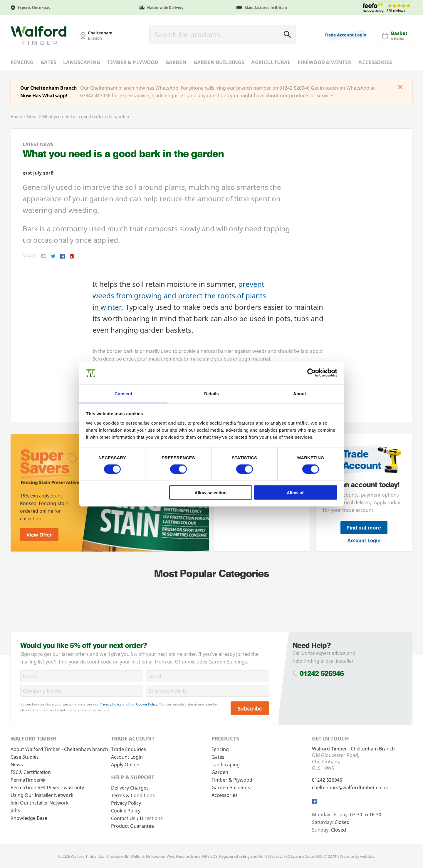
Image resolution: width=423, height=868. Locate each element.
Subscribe (250, 708)
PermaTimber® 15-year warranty (47, 787)
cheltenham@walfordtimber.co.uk (350, 787)
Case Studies (25, 757)
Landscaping (82, 62)
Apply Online (125, 765)
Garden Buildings (219, 62)
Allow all (296, 493)
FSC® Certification (31, 772)
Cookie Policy (147, 704)
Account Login (364, 540)
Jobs (15, 810)
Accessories (375, 62)
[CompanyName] (82, 691)
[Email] (207, 676)
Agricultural (271, 62)
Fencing (22, 62)
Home (16, 117)
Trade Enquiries (129, 749)
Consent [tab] (124, 393)
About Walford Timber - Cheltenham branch (59, 749)
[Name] (82, 676)
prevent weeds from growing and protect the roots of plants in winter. (179, 295)
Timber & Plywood (133, 62)
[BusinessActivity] (207, 691)
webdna (367, 856)
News (32, 117)
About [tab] (300, 393)
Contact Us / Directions (137, 818)
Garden (176, 62)
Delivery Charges (130, 788)
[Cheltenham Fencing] (38, 36)
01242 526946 (322, 673)
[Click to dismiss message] (400, 88)
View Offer (39, 535)
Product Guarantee (132, 826)
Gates (48, 62)
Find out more (364, 528)
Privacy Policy (111, 704)
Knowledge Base (29, 818)
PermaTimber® (28, 780)
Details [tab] (211, 393)
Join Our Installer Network (40, 803)
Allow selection (210, 493)
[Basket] (395, 36)
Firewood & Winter (324, 62)
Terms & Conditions (133, 795)
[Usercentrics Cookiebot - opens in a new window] (312, 373)
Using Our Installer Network (42, 795)
